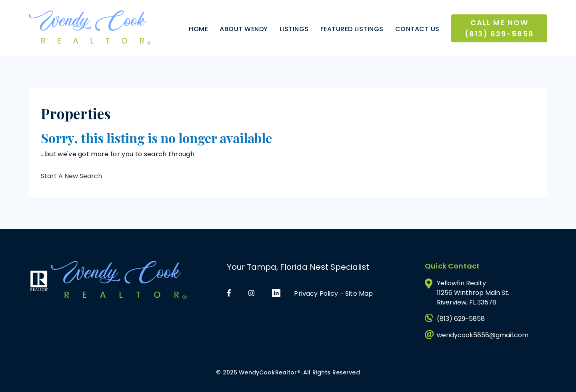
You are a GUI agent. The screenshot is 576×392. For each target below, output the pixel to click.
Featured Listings (352, 29)
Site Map (359, 294)
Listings (294, 29)
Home (198, 29)
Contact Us (417, 29)
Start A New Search (71, 176)
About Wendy (244, 29)
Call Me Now (499, 28)
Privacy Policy (316, 294)
